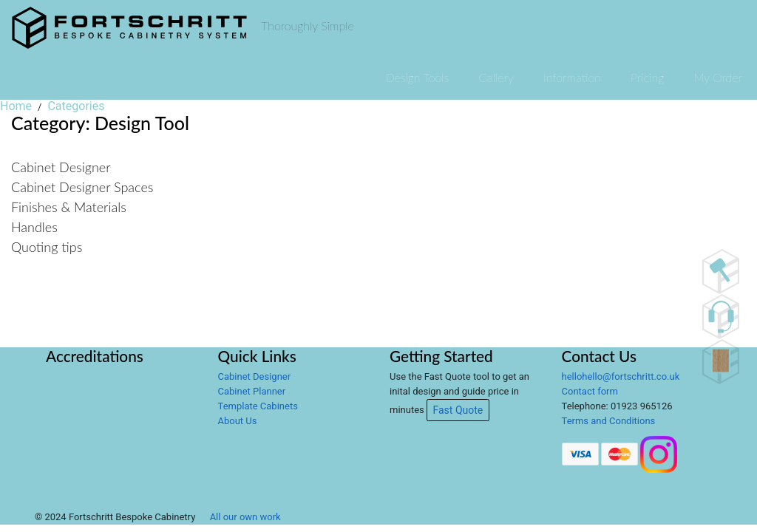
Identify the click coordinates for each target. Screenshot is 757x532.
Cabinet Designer (61, 167)
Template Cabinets (258, 406)
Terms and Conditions (609, 421)
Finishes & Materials (69, 207)
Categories (76, 106)
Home (16, 106)
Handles (34, 227)
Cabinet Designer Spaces (82, 187)
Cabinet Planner (252, 391)
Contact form (590, 391)
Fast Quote (458, 410)
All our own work (245, 517)
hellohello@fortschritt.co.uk (621, 376)
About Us (238, 421)
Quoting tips (47, 247)
